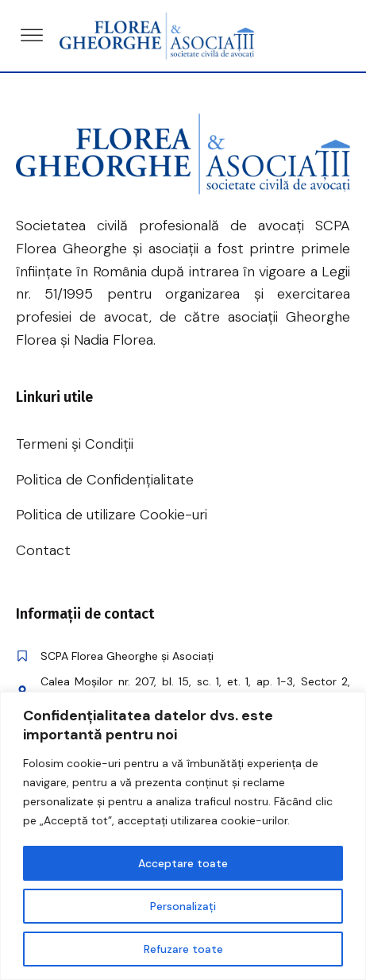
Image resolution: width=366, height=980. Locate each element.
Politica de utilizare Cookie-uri (112, 515)
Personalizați (183, 906)
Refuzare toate (183, 949)
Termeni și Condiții (75, 444)
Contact (43, 550)
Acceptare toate (183, 863)
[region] (183, 836)
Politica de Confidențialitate (105, 480)
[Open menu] (32, 36)
